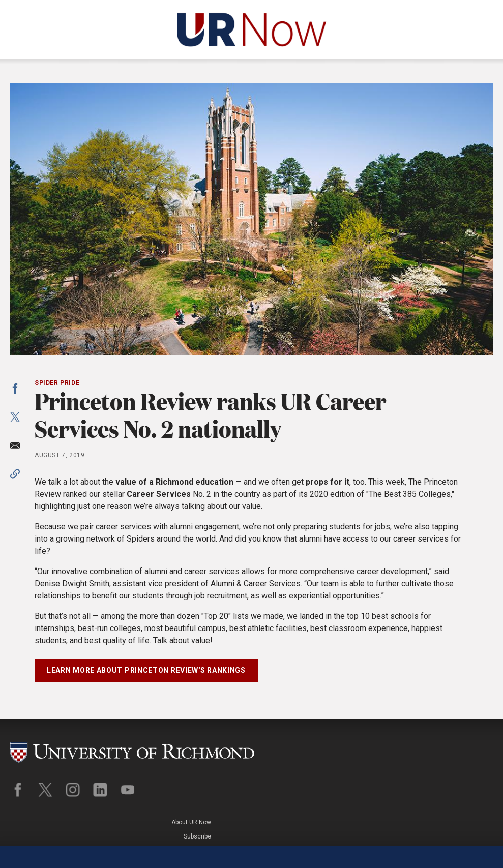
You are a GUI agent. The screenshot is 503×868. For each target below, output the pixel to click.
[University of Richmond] (132, 747)
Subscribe (479, 755)
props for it (328, 482)
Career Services (159, 494)
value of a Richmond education (174, 482)
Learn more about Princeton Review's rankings (146, 670)
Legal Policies (473, 769)
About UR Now (473, 741)
